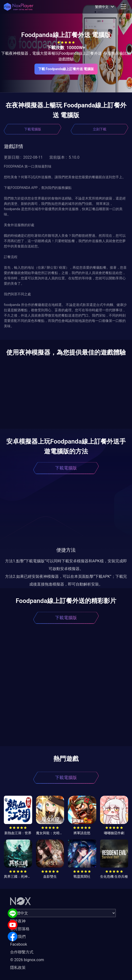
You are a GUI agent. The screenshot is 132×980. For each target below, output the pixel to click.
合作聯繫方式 (22, 952)
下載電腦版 (33, 129)
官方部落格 (20, 929)
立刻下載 (100, 129)
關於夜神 (18, 921)
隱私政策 (18, 968)
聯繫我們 (18, 937)
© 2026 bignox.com (27, 960)
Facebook (18, 944)
